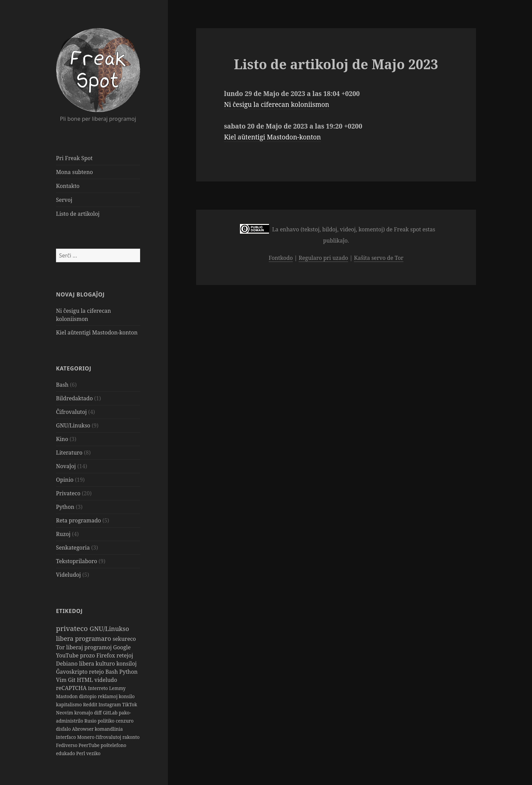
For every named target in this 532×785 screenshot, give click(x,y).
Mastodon (68, 696)
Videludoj (68, 575)
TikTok (130, 704)
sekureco (124, 639)
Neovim (65, 713)
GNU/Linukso (73, 425)
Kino (62, 439)
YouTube (68, 655)
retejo (97, 672)
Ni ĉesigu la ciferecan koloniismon (277, 104)
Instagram (110, 704)
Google (122, 647)
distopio (89, 696)
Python (65, 507)
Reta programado (78, 520)
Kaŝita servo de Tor (379, 258)
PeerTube (90, 745)
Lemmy (117, 688)
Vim (62, 680)
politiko (107, 721)
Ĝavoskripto (72, 672)
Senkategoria (73, 548)
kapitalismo (70, 704)
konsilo (127, 696)
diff (98, 713)
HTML (86, 680)
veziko (93, 753)
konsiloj (127, 664)
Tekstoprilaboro (77, 561)
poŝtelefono (113, 745)
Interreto (98, 688)
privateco (73, 628)
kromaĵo (84, 713)
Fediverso (67, 745)
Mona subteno (74, 172)
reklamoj (108, 696)
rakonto (131, 737)
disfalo (64, 729)
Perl (81, 753)
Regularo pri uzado (323, 258)
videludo (106, 680)
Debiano (68, 664)
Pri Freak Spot (74, 158)
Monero (86, 737)
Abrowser (83, 729)
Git (72, 680)
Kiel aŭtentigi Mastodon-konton (97, 332)
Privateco (68, 493)
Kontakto (68, 186)
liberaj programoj (90, 647)
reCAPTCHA (72, 688)
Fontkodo (281, 258)
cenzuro (125, 721)
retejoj (125, 655)
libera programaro (84, 638)
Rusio (91, 721)
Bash (62, 385)
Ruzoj (63, 534)
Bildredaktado (74, 398)
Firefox (106, 655)
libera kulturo (98, 664)
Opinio (65, 480)
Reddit (91, 704)
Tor (61, 647)
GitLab (111, 713)
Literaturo (69, 453)
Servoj (64, 200)
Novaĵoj (66, 466)
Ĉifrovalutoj (71, 412)
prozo (88, 655)
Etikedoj (69, 611)
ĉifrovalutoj (109, 737)
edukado (66, 753)
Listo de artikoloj (78, 214)
